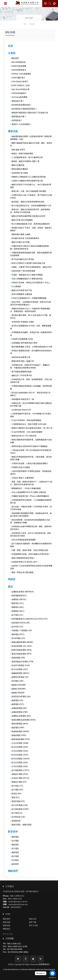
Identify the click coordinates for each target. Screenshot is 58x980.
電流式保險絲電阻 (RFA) (21, 654)
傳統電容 (14, 845)
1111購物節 (16, 286)
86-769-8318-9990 (15, 949)
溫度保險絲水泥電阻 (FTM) (22, 662)
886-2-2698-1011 (17, 896)
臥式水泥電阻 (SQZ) (19, 763)
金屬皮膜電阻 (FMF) (19, 712)
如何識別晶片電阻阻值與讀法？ (24, 109)
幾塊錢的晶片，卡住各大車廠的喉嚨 (25, 488)
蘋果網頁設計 (44, 964)
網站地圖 (9, 934)
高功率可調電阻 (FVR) (20, 665)
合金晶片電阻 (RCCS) (20, 778)
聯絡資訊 (7, 929)
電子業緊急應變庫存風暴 (21, 372)
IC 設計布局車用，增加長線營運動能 (26, 420)
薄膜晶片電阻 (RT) (18, 782)
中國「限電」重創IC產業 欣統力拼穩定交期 (29, 550)
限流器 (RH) (16, 794)
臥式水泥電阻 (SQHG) (20, 759)
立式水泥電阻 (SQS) (19, 751)
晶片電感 (14, 856)
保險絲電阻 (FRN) (18, 735)
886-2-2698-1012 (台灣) (18, 946)
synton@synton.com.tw (18, 902)
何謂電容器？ (16, 120)
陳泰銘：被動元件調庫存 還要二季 (25, 161)
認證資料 (14, 864)
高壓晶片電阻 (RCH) (19, 774)
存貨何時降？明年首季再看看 (23, 271)
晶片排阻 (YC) (17, 786)
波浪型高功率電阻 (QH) (20, 697)
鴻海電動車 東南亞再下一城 (22, 399)
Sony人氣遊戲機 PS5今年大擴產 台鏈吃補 (28, 492)
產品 (10, 587)
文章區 (12, 53)
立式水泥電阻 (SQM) (19, 743)
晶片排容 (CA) (17, 627)
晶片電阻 (14, 841)
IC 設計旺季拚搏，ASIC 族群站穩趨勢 (26, 432)
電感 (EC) (15, 797)
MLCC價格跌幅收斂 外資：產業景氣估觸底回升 (30, 224)
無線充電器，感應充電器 (21, 825)
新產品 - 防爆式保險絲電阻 (22, 154)
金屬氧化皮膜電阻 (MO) (20, 716)
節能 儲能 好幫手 (18, 150)
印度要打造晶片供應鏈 (20, 467)
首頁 (25, 24)
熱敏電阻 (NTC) (17, 634)
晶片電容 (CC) (17, 615)
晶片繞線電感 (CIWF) (20, 809)
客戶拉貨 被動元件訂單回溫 (22, 259)
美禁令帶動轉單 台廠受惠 (21, 294)
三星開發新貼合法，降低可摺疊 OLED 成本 (28, 424)
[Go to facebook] (53, 973)
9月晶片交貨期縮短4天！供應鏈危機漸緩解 (28, 298)
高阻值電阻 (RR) (18, 658)
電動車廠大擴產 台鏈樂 (20, 234)
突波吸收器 (15, 821)
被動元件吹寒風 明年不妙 (21, 290)
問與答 (12, 579)
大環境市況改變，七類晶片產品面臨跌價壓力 (29, 463)
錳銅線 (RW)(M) (17, 693)
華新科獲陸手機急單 (19, 169)
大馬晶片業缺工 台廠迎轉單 (22, 478)
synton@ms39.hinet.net (18, 904)
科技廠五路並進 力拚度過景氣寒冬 (25, 238)
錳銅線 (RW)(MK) (18, 689)
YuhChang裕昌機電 (19, 97)
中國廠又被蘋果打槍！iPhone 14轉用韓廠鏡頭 (30, 496)
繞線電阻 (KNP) (17, 728)
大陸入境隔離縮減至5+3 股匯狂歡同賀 (26, 279)
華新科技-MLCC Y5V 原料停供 (23, 436)
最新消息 (13, 131)
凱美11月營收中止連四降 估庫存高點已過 (28, 263)
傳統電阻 (14, 837)
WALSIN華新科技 (18, 62)
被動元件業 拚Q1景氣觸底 (21, 220)
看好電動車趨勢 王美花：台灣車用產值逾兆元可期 (31, 347)
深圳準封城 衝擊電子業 (20, 357)
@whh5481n (16, 907)
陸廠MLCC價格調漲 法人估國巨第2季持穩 (28, 177)
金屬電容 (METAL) (18, 599)
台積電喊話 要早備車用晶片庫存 (24, 343)
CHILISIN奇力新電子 (19, 82)
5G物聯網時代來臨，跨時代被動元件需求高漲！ (30, 554)
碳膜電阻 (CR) (17, 700)
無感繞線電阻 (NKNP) (20, 731)
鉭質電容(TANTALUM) (20, 623)
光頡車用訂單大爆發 (19, 173)
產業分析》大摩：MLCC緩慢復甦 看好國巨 (28, 191)
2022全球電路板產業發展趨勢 (23, 540)
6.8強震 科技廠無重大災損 (22, 339)
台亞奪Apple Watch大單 (21, 410)
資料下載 (33, 922)
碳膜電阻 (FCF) (17, 704)
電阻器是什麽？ (17, 101)
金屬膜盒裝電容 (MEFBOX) (22, 592)
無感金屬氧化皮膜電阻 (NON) (23, 720)
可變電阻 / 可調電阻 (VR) (21, 631)
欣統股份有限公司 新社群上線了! (24, 562)
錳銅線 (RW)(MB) (18, 685)
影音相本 (13, 832)
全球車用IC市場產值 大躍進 (22, 322)
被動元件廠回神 (17, 165)
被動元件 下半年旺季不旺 (21, 376)
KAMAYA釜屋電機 (18, 66)
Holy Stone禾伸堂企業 (20, 89)
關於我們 (14, 58)
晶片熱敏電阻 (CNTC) (20, 770)
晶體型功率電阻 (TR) (19, 677)
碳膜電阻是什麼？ (18, 117)
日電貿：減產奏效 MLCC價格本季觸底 (26, 275)
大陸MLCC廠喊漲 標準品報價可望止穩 (26, 181)
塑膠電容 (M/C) (17, 607)
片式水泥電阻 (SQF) (19, 766)
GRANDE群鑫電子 (18, 93)
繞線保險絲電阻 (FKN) (20, 739)
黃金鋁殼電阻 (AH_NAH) (21, 646)
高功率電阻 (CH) (18, 638)
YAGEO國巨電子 (18, 78)
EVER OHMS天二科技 (20, 85)
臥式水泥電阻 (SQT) (19, 669)
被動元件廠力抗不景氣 (20, 242)
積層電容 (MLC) (17, 611)
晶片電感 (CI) (16, 813)
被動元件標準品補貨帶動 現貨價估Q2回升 (28, 216)
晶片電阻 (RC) (17, 790)
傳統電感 (14, 852)
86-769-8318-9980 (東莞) (18, 952)
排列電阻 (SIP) (17, 681)
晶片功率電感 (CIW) (19, 805)
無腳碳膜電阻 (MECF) (20, 673)
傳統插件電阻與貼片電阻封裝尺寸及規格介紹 (29, 113)
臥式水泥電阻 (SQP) (19, 747)
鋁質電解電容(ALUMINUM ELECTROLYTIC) (29, 619)
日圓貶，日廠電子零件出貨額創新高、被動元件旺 (31, 267)
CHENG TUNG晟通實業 (21, 74)
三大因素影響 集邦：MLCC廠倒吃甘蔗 (26, 157)
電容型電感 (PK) (17, 801)
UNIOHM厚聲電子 (18, 70)
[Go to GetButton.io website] (53, 978)
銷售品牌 (7, 922)
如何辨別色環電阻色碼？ (21, 105)
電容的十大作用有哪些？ (21, 124)
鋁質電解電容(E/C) (18, 596)
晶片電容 (14, 849)
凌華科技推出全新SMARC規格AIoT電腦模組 (29, 446)
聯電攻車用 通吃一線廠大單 (22, 361)
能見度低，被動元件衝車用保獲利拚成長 (27, 202)
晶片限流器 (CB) (18, 817)
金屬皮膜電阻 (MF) (18, 708)
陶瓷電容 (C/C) (17, 603)
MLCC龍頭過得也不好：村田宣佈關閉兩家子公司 (31, 206)
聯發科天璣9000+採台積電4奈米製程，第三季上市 (31, 428)
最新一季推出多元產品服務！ (23, 572)
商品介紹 (33, 919)
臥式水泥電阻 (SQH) (19, 755)
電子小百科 (34, 925)
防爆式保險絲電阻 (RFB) (21, 650)
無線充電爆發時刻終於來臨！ (23, 558)
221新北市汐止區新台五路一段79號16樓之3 (21, 891)
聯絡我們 (13, 871)
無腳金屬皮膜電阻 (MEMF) (22, 642)
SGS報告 (15, 860)
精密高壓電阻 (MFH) (19, 724)
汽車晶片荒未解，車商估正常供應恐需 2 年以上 (30, 283)
